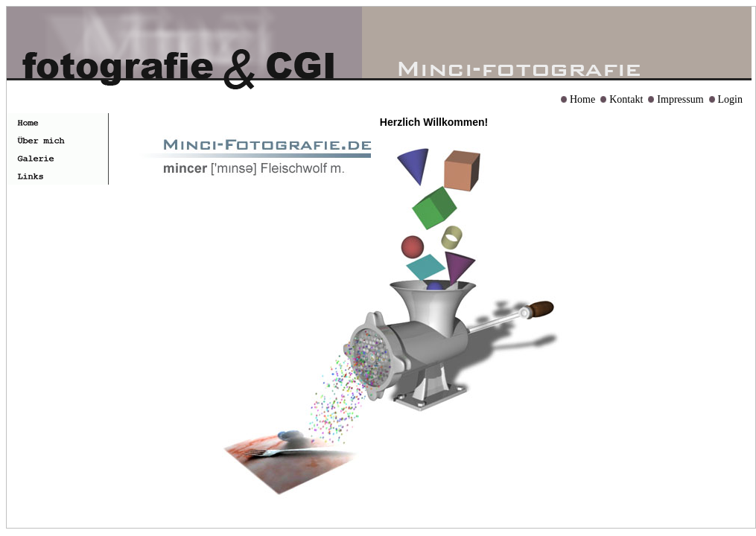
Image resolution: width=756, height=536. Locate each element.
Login (730, 99)
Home (582, 99)
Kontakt (626, 99)
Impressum (680, 99)
